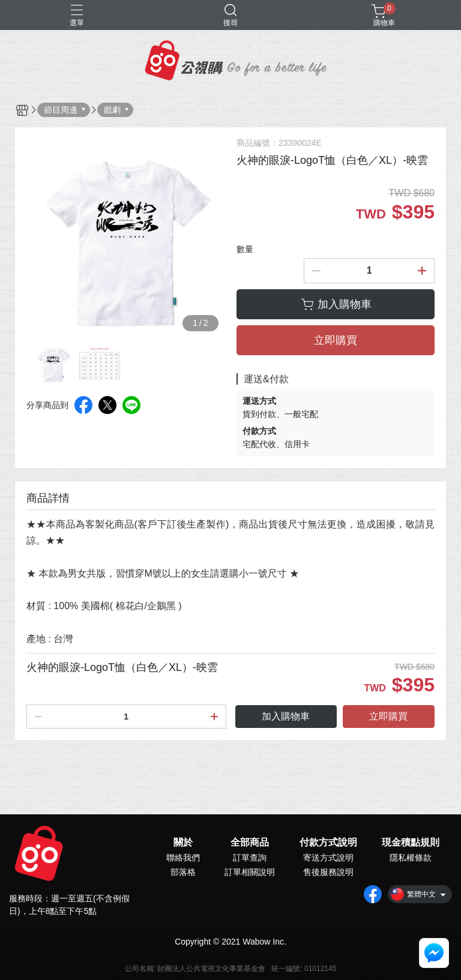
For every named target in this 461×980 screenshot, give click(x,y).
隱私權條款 (411, 858)
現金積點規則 (411, 843)
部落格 (183, 872)
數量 (245, 249)
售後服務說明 (328, 872)
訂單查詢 (250, 858)
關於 (183, 843)
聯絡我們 (183, 858)
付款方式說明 (328, 843)
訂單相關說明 (250, 872)
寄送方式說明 (328, 858)
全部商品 (250, 843)
